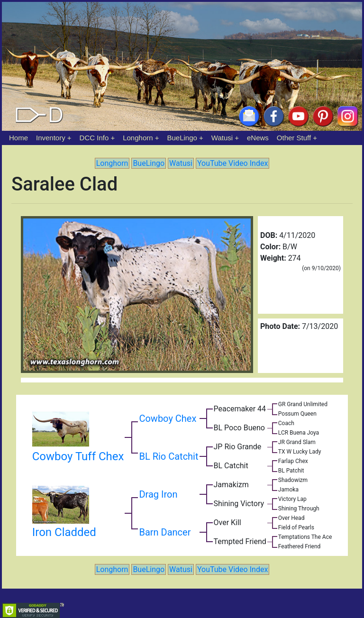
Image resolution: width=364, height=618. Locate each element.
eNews (258, 138)
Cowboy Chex (168, 418)
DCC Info (94, 138)
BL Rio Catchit (168, 456)
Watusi (222, 138)
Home (18, 138)
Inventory (51, 138)
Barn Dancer (165, 532)
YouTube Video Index (232, 163)
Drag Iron (158, 494)
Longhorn (138, 138)
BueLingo (182, 138)
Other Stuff (294, 138)
